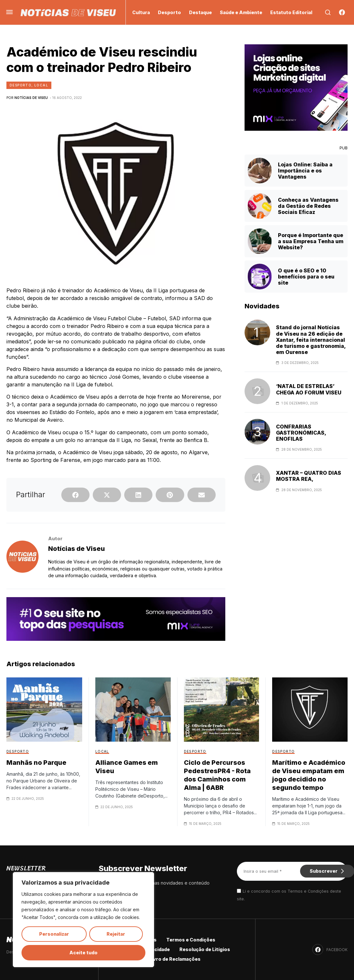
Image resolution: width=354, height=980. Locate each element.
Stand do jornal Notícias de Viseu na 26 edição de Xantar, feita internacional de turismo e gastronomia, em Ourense (311, 340)
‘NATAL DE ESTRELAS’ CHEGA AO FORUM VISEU (309, 389)
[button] (75, 495)
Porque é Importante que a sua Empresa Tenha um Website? (311, 241)
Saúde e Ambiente (241, 12)
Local (41, 85)
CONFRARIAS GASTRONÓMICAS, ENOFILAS (301, 433)
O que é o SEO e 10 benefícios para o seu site (306, 277)
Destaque (200, 12)
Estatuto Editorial (291, 12)
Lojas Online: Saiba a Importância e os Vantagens (305, 171)
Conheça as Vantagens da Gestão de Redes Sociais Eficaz (308, 206)
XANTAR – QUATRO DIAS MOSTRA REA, (309, 476)
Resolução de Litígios (205, 949)
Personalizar (54, 934)
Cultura (141, 12)
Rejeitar (116, 934)
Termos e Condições (191, 940)
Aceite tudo (83, 953)
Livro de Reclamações (175, 959)
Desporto (169, 12)
